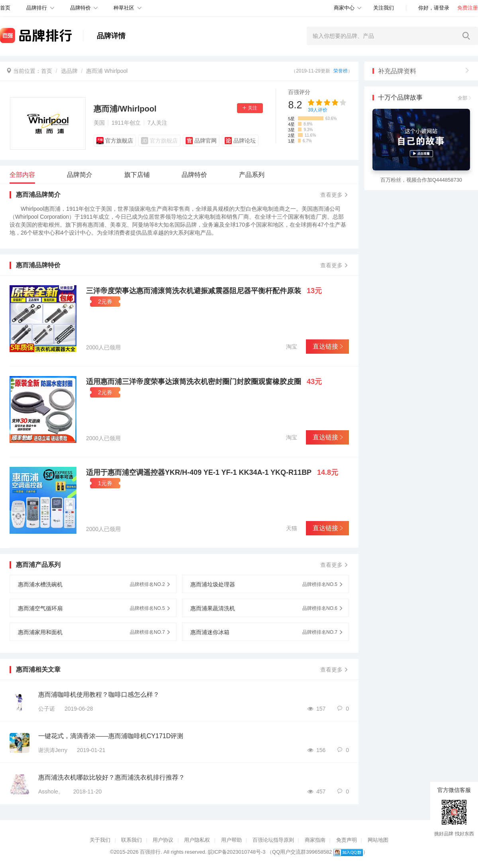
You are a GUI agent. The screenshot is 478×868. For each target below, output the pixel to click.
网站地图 (378, 840)
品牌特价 (80, 8)
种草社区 (124, 8)
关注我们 (384, 8)
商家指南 (315, 840)
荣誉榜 (341, 71)
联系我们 (131, 840)
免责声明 (347, 840)
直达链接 (327, 346)
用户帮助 (231, 840)
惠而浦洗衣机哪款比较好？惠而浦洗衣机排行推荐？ (112, 777)
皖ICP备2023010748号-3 (237, 852)
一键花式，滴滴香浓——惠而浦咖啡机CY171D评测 (111, 736)
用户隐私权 (197, 840)
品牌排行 (37, 8)
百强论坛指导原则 (273, 840)
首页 (47, 71)
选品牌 (69, 71)
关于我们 (100, 840)
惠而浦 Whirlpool (107, 71)
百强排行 (150, 852)
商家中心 (344, 8)
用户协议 (163, 840)
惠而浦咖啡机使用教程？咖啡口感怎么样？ (99, 695)
